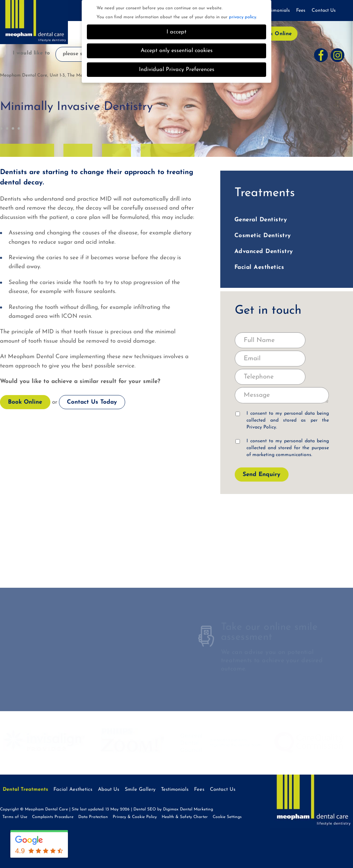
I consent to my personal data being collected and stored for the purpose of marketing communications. (282, 448)
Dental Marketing (196, 809)
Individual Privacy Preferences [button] (177, 70)
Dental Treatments (25, 790)
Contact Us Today (92, 402)
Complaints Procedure (53, 817)
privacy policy (243, 17)
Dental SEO (145, 809)
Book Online (276, 34)
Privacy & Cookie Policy (135, 817)
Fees (301, 11)
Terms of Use (15, 817)
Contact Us (324, 11)
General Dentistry (261, 220)
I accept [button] (176, 32)
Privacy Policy (261, 427)
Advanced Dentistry (264, 251)
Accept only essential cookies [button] (177, 51)
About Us (109, 790)
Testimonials (276, 11)
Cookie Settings (227, 817)
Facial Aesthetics (259, 267)
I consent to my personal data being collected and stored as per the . (282, 420)
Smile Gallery (140, 790)
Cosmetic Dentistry (263, 236)
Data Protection (93, 817)
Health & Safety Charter (185, 817)
